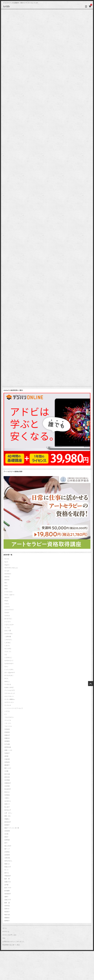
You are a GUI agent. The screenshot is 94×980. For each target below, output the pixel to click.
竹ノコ (6, 870)
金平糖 (6, 885)
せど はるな (8, 649)
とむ (6, 655)
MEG (6, 583)
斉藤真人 (7, 819)
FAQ (4, 938)
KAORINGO (8, 574)
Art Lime (7, 559)
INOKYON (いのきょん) (11, 568)
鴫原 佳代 (7, 915)
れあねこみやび (9, 687)
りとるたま (8, 684)
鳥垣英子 (7, 912)
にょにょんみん (9, 669)
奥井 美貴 (7, 774)
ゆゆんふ (7, 681)
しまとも (7, 646)
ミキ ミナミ (8, 723)
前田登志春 (8, 747)
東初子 (6, 837)
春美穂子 (7, 825)
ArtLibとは (6, 932)
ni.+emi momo (8, 592)
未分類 (6, 834)
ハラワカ (7, 711)
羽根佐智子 (8, 876)
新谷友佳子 (8, 822)
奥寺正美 (7, 777)
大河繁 (6, 771)
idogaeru (7, 565)
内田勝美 (7, 741)
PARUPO (7, 598)
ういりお (7, 628)
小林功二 (7, 798)
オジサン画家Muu (10, 699)
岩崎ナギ (7, 804)
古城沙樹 (7, 759)
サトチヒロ (8, 705)
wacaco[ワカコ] (9, 610)
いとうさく (8, 622)
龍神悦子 (7, 921)
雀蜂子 (6, 897)
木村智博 (7, 831)
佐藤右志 (7, 738)
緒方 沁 (7, 873)
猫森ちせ (7, 864)
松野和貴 (7, 840)
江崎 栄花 (7, 858)
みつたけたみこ (9, 675)
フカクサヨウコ (9, 717)
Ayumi (6, 562)
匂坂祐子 (7, 753)
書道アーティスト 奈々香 (12, 828)
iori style (7, 571)
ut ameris (7, 607)
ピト (6, 714)
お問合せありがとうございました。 (14, 942)
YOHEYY (7, 613)
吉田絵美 (7, 762)
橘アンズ (7, 849)
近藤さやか (8, 882)
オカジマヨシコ (9, 696)
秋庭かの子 (8, 867)
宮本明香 (7, 786)
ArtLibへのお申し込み (9, 935)
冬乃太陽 (7, 744)
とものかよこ (8, 658)
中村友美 (7, 729)
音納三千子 (8, 900)
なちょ (6, 666)
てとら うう (8, 652)
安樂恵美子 (8, 783)
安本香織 (7, 780)
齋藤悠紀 (7, 918)
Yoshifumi (7, 616)
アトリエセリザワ (10, 690)
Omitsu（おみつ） (10, 595)
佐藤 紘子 (7, 735)
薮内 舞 (7, 879)
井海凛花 (7, 732)
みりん (6, 678)
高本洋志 (7, 906)
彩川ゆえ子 (8, 810)
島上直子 (7, 807)
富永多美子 (8, 789)
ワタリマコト (8, 726)
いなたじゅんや (9, 625)
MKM (6, 589)
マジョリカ (8, 720)
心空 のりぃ (8, 813)
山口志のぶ (8, 801)
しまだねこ (8, 643)
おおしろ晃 (8, 631)
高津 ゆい (7, 909)
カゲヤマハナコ (9, 702)
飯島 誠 (7, 903)
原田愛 (6, 756)
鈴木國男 (7, 891)
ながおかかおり (9, 664)
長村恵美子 (8, 894)
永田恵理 (7, 855)
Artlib (6, 6)
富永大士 (7, 792)
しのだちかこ (8, 640)
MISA (6, 586)
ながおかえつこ (9, 661)
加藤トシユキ (8, 750)
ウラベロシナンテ (10, 693)
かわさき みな (8, 634)
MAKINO (7, 577)
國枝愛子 (7, 765)
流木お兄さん (8, 861)
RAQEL (6, 601)
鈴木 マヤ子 (8, 888)
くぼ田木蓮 (8, 637)
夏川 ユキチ (8, 768)
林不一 (6, 843)
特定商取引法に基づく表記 (11, 945)
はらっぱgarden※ (10, 672)
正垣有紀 (7, 852)
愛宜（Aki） (8, 816)
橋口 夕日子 (8, 846)
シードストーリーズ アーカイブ (14, 708)
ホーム (5, 928)
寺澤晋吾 (7, 795)
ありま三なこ (8, 619)
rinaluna (7, 604)
